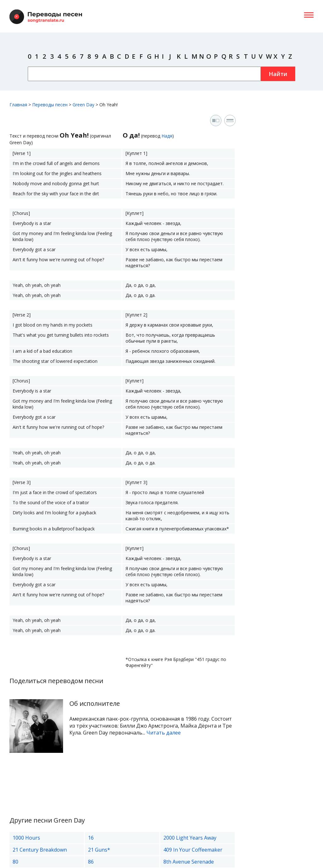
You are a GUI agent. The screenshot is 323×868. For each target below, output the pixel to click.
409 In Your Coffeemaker (193, 850)
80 (15, 862)
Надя (167, 136)
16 (91, 838)
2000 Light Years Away (190, 838)
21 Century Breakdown (40, 850)
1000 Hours (26, 838)
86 (91, 862)
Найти (278, 74)
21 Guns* (99, 850)
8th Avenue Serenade (189, 862)
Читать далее (164, 733)
